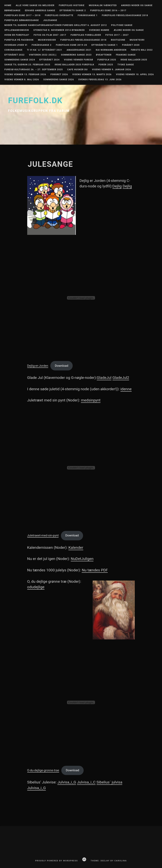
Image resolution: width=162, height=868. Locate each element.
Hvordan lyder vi (16, 45)
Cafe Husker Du (77, 70)
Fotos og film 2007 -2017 (50, 35)
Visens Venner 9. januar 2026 (112, 70)
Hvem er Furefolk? (17, 35)
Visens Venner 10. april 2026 (135, 75)
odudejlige (36, 587)
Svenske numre (99, 30)
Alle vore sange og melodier (35, 5)
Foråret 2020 (131, 45)
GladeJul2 (121, 378)
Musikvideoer (47, 40)
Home (8, 5)
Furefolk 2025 (107, 60)
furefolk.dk (35, 101)
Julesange (50, 20)
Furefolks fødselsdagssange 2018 (125, 15)
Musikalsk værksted (103, 5)
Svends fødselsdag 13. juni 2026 (100, 80)
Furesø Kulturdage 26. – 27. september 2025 (33, 70)
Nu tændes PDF (95, 570)
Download (62, 366)
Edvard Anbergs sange (40, 11)
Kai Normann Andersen (111, 50)
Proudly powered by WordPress (57, 861)
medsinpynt (91, 400)
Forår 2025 (106, 65)
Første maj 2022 (142, 50)
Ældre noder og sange (129, 30)
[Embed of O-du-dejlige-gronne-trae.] (81, 702)
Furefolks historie (72, 5)
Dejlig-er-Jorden (38, 366)
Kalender (76, 548)
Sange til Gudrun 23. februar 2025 (27, 65)
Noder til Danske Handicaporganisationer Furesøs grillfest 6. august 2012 (56, 25)
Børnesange (12, 11)
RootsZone (118, 40)
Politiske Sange (122, 25)
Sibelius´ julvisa (110, 782)
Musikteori (137, 40)
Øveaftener (104, 55)
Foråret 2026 (59, 75)
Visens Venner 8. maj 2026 (22, 80)
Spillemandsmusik (17, 30)
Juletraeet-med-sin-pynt (43, 535)
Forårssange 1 (88, 15)
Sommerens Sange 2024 (20, 60)
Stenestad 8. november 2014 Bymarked (59, 30)
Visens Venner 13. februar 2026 (25, 75)
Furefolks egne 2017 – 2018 (22, 15)
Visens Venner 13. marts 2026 (92, 75)
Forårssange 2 (42, 45)
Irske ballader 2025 (134, 60)
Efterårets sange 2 (73, 11)
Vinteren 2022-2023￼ (43, 55)
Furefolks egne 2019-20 (71, 45)
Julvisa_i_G (67, 782)
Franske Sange (126, 55)
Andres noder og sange (137, 5)
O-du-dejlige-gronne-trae (43, 770)
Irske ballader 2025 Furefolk (74, 65)
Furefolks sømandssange (22, 20)
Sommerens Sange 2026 (59, 80)
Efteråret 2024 (49, 60)
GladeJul (104, 378)
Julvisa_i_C (86, 782)
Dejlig (117, 186)
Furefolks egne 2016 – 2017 (108, 11)
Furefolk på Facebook (19, 40)
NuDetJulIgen (82, 559)
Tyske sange (126, 65)
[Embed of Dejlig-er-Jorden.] (81, 298)
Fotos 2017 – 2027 (117, 35)
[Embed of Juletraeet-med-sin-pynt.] (81, 468)
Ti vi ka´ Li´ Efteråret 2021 (44, 50)
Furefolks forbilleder (86, 35)
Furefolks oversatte (59, 15)
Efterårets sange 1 (105, 45)
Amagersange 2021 (79, 50)
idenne (126, 389)
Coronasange (13, 50)
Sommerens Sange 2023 (76, 55)
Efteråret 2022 (14, 55)
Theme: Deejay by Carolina (109, 861)
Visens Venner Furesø (78, 60)
